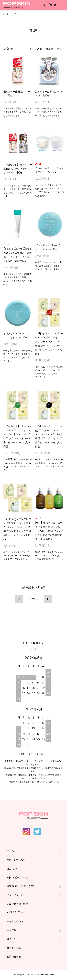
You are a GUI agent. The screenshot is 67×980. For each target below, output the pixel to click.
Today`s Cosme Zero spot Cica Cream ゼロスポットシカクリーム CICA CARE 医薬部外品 (17, 253)
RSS (9, 913)
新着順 (60, 49)
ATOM (19, 913)
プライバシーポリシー (19, 895)
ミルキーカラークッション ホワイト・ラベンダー (49, 168)
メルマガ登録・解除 (17, 904)
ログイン (12, 939)
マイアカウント (15, 922)
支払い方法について (17, 878)
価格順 (49, 49)
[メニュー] (62, 5)
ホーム (6, 14)
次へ (48, 599)
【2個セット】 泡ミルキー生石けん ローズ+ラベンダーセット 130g (18, 169)
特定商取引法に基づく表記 (21, 886)
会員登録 (12, 930)
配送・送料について (17, 860)
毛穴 (15, 14)
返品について (14, 869)
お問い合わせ (14, 957)
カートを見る (14, 948)
